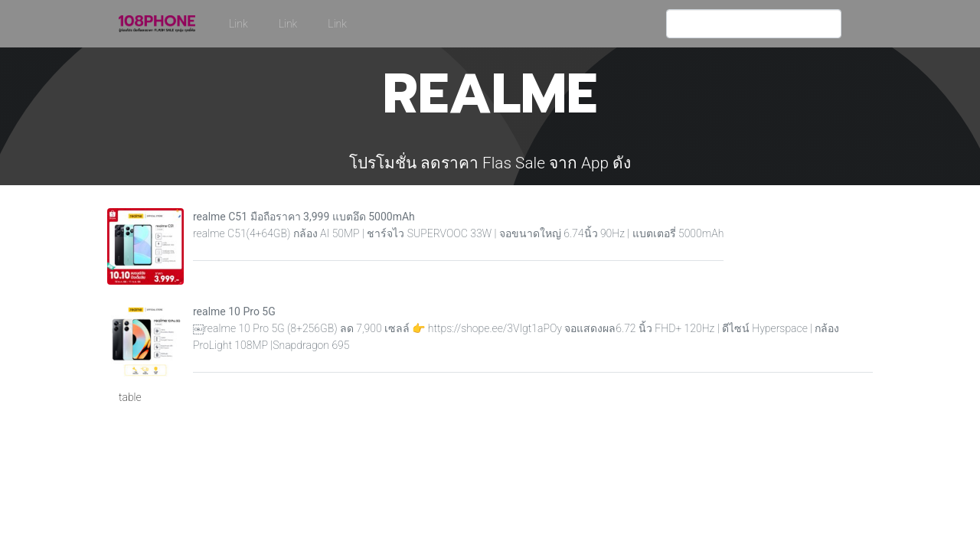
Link (238, 24)
